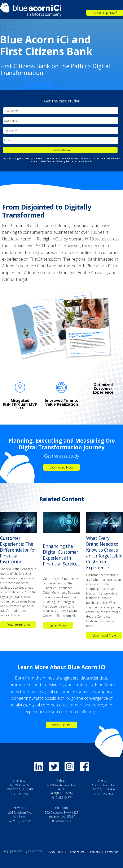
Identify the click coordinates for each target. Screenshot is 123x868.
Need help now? (105, 13)
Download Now (61, 467)
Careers (95, 852)
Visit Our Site (61, 725)
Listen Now (58, 625)
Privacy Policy (55, 852)
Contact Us (112, 852)
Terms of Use (76, 852)
